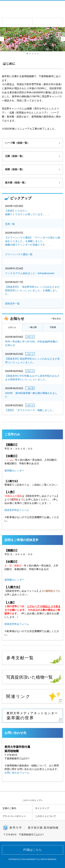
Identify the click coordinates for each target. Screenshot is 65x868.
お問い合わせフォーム (17, 773)
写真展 (53, 327)
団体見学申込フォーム (17, 510)
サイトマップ (42, 808)
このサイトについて (46, 816)
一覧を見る (56, 319)
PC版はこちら (32, 850)
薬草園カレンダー (14, 471)
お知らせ (12, 327)
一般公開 (32, 327)
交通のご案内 (9, 808)
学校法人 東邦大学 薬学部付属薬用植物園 (29, 9)
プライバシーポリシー (14, 816)
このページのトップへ (32, 800)
